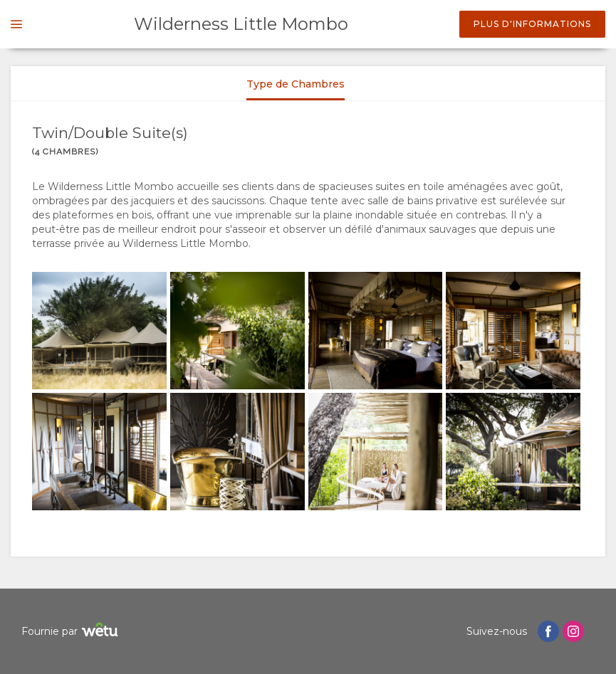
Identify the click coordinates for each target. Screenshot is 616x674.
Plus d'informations (532, 24)
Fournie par (72, 632)
